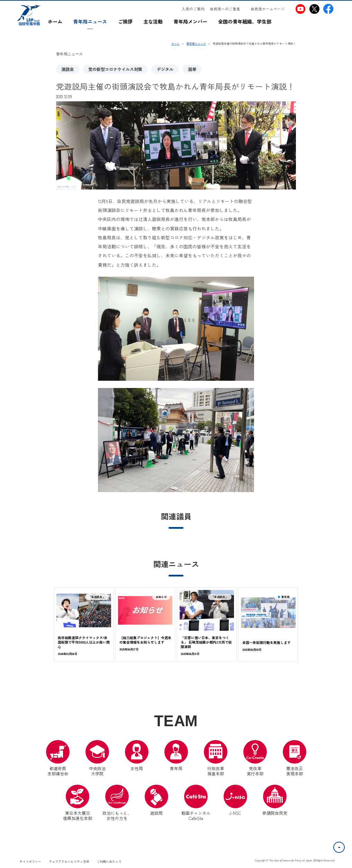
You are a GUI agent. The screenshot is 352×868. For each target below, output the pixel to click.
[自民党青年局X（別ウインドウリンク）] (314, 9)
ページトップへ (344, 846)
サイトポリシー (30, 861)
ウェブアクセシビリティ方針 (69, 861)
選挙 (192, 69)
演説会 (67, 69)
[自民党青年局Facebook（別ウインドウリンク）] (328, 9)
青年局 (176, 756)
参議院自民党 (275, 800)
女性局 (137, 756)
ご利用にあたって (109, 861)
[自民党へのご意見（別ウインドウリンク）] (227, 9)
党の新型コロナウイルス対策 (115, 69)
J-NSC (235, 800)
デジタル (165, 69)
